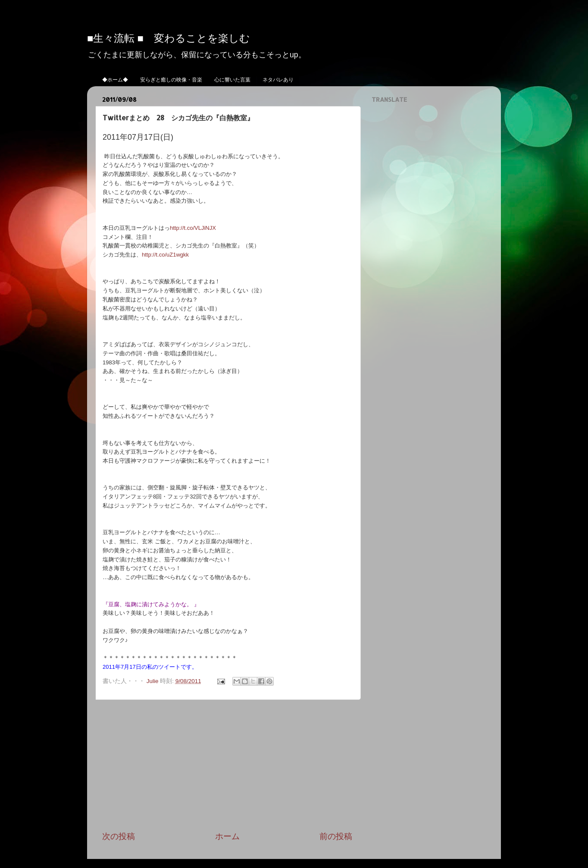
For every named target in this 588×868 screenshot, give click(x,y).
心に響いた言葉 (232, 80)
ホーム (227, 836)
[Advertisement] (227, 765)
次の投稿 (119, 836)
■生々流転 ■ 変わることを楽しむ (169, 38)
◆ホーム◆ (115, 80)
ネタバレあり (278, 80)
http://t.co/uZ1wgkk (165, 255)
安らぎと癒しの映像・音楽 (171, 80)
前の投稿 (336, 836)
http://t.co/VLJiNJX (193, 228)
